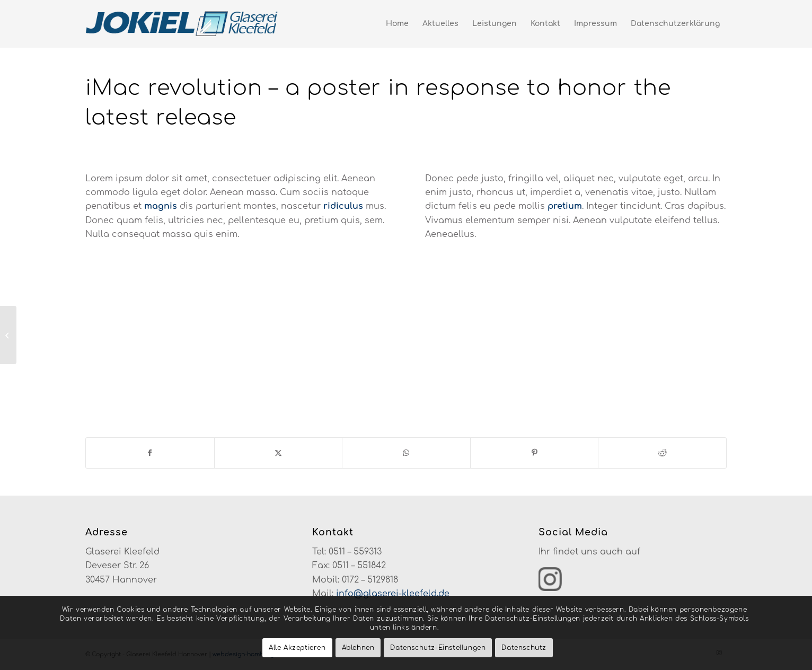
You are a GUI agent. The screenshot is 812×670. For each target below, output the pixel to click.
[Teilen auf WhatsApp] (406, 453)
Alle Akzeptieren (297, 648)
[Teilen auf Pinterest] (535, 453)
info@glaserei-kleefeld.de (393, 594)
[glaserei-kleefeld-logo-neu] (183, 24)
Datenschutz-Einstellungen (438, 648)
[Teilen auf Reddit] (662, 453)
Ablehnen (358, 648)
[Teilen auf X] (279, 453)
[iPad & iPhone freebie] (8, 335)
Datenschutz (524, 648)
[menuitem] (397, 24)
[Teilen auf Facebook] (150, 453)
